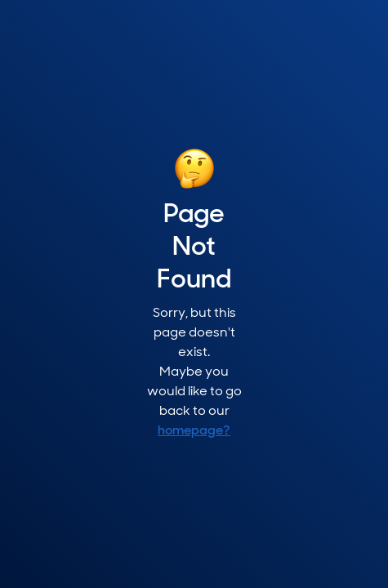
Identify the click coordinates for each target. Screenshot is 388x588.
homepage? (194, 431)
